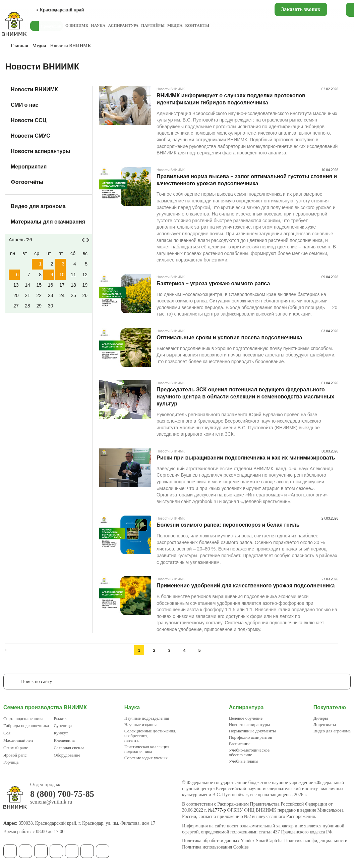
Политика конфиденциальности (316, 841)
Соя (7, 733)
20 (16, 295)
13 (16, 285)
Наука (98, 26)
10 (62, 275)
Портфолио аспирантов (251, 737)
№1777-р (217, 810)
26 (85, 295)
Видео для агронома (38, 206)
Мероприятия (29, 167)
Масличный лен (18, 740)
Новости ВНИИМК (34, 89)
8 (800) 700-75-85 (62, 794)
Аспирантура (123, 26)
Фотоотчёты (27, 182)
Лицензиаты (325, 725)
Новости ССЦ (28, 120)
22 (39, 295)
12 (85, 275)
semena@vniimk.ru (51, 802)
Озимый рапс (16, 748)
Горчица (11, 762)
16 (51, 285)
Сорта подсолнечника (23, 718)
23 (51, 295)
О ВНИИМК (77, 26)
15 (39, 285)
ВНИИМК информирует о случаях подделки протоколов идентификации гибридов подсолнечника (231, 99)
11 (73, 275)
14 (27, 285)
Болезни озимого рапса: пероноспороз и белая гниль (228, 525)
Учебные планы (244, 761)
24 (62, 295)
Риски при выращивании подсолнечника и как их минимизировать (246, 458)
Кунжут (61, 733)
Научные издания (140, 725)
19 (85, 285)
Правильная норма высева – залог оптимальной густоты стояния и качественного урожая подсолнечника (247, 180)
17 (62, 285)
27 (16, 306)
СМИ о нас (24, 105)
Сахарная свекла (69, 748)
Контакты (197, 26)
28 (27, 306)
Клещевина (64, 740)
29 (39, 306)
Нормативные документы (252, 731)
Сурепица (63, 726)
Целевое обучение (246, 718)
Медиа (175, 26)
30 (51, 306)
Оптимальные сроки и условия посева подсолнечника (229, 337)
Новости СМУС (31, 136)
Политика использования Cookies (215, 847)
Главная (19, 46)
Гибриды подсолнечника (26, 726)
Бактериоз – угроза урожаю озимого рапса (213, 283)
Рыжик (60, 718)
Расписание (240, 744)
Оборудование (67, 755)
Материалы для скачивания (48, 222)
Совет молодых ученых (146, 758)
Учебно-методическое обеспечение (249, 752)
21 (27, 295)
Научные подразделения (147, 718)
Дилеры (321, 718)
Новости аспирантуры (41, 151)
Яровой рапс (15, 755)
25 (73, 295)
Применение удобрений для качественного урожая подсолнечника (246, 586)
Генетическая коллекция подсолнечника (147, 749)
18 (73, 285)
